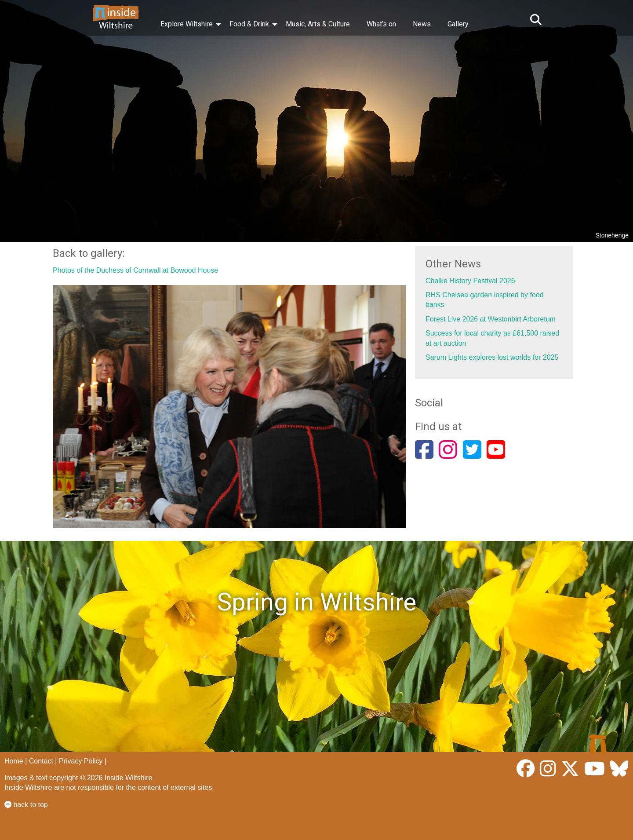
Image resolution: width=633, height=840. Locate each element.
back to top (26, 805)
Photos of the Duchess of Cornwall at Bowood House (135, 270)
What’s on (381, 24)
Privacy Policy (81, 761)
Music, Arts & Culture (318, 24)
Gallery (458, 24)
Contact (41, 761)
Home (14, 761)
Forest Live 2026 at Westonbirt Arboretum (491, 319)
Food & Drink (249, 24)
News (422, 24)
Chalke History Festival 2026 (470, 281)
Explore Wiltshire (187, 24)
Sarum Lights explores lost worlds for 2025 (492, 357)
